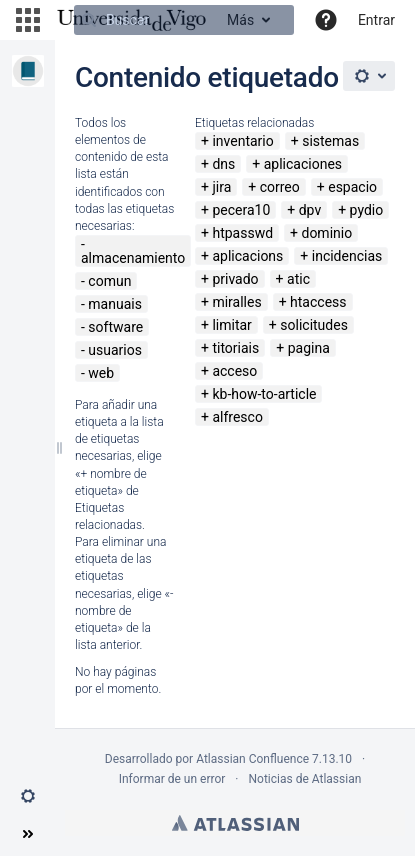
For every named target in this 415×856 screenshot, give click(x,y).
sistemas (330, 141)
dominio (326, 233)
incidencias (347, 256)
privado (235, 279)
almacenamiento (133, 258)
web (101, 373)
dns (223, 164)
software (115, 327)
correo (280, 187)
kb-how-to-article (264, 394)
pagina (309, 348)
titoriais (235, 348)
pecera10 (241, 210)
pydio (367, 210)
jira (221, 187)
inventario (242, 141)
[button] (28, 20)
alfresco (237, 417)
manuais (115, 304)
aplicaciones (303, 164)
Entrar (376, 20)
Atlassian (235, 823)
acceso (234, 371)
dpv (310, 210)
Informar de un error (172, 779)
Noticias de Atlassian (305, 779)
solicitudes (314, 325)
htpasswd (242, 233)
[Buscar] (184, 20)
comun (109, 281)
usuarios (115, 350)
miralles (236, 302)
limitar (231, 325)
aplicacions (247, 256)
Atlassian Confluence (252, 759)
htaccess (318, 302)
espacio (352, 187)
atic (298, 279)
